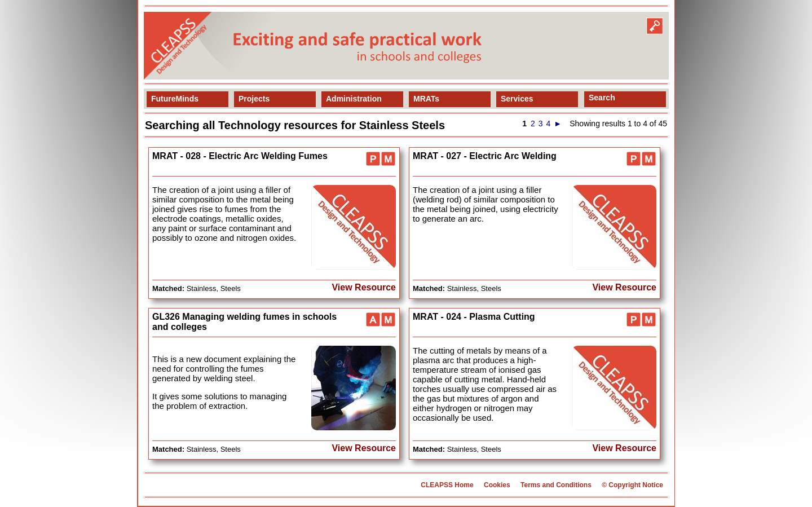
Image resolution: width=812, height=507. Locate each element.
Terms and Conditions (556, 485)
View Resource (364, 287)
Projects (254, 99)
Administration (354, 99)
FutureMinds (175, 99)
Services (517, 99)
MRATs (426, 99)
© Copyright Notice (632, 485)
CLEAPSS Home (447, 485)
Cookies (497, 485)
